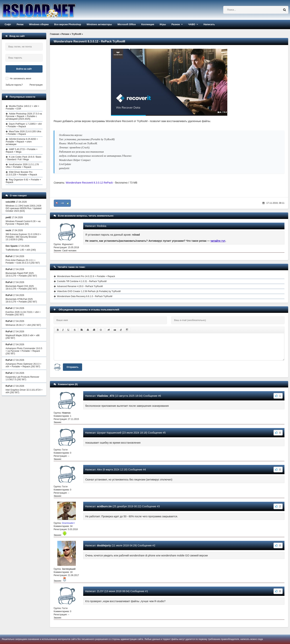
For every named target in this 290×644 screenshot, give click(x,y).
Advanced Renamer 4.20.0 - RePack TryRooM (80, 286)
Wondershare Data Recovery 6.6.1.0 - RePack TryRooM (85, 296)
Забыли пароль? (14, 85)
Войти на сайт (24, 69)
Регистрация (36, 85)
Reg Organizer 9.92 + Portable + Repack (23, 181)
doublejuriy (104, 545)
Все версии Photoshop (68, 24)
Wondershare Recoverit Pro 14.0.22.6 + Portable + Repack (86, 276)
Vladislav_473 (105, 396)
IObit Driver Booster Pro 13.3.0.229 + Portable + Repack (21, 173)
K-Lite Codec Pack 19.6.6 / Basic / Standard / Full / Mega (23, 158)
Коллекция (148, 24)
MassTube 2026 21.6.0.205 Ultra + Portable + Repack (23, 133)
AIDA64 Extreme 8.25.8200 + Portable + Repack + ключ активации (22, 142)
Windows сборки (39, 24)
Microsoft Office (127, 24)
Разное (176, 24)
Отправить (72, 367)
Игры (163, 24)
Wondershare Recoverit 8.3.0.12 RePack (89, 183)
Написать (209, 24)
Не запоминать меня (20, 79)
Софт (8, 24)
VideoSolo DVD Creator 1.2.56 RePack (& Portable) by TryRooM (89, 291)
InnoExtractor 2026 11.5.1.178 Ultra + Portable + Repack (22, 166)
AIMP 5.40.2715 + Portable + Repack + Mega (22, 151)
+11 (62, 203)
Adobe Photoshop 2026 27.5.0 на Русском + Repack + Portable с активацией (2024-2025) (24, 116)
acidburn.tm (104, 506)
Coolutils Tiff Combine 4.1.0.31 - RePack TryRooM (82, 281)
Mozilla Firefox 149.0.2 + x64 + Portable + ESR (22, 107)
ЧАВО (192, 24)
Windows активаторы (99, 24)
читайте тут (218, 241)
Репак (20, 24)
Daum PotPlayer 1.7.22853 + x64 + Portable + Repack (24, 125)
